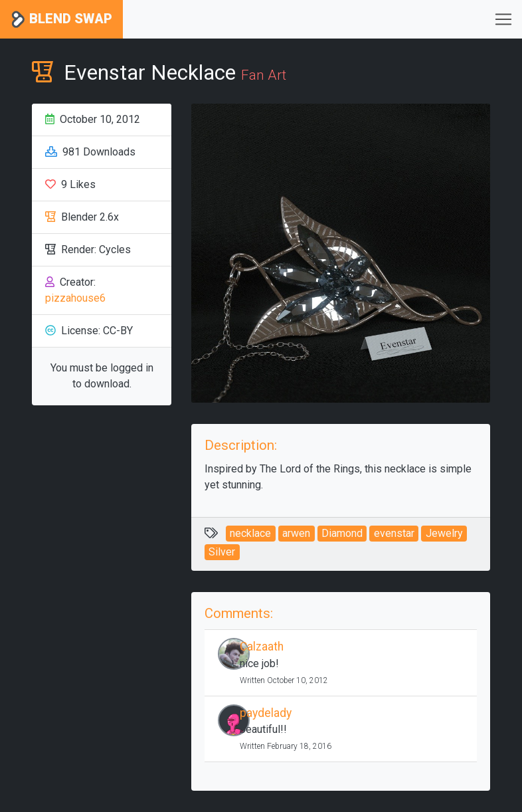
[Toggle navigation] (503, 19)
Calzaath (262, 647)
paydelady (266, 713)
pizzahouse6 (75, 298)
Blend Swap (61, 20)
